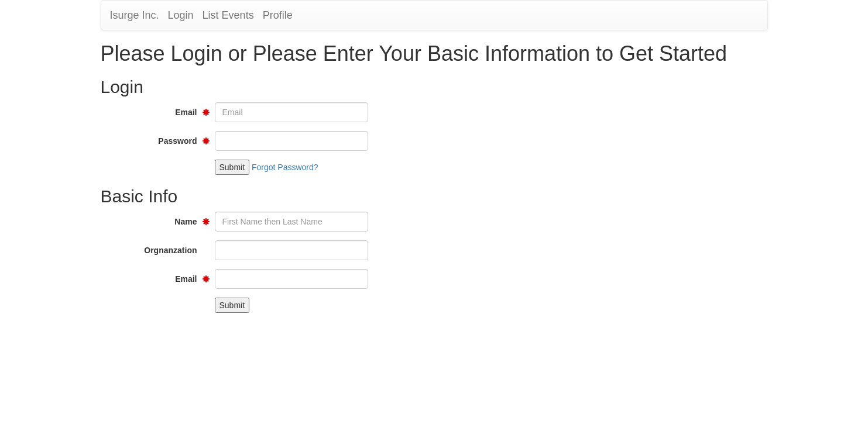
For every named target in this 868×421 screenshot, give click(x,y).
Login (181, 15)
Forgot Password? (285, 167)
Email (186, 112)
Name (186, 222)
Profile (278, 15)
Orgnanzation (170, 250)
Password (177, 141)
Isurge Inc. (135, 15)
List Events (228, 15)
